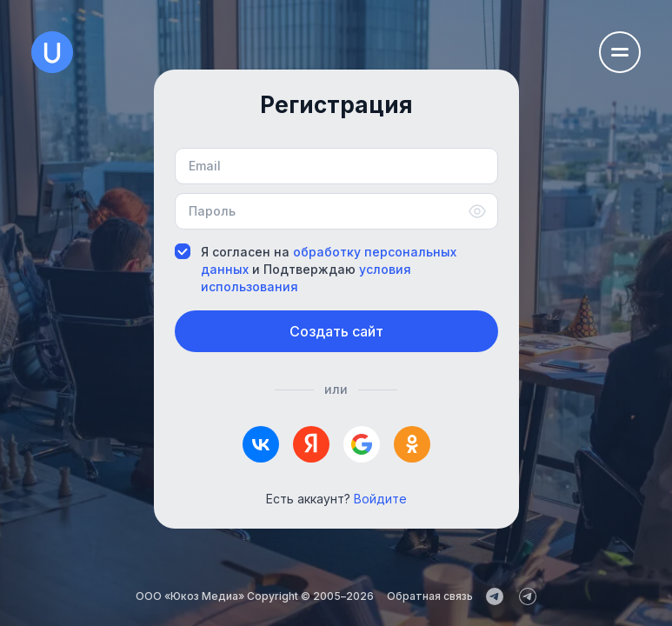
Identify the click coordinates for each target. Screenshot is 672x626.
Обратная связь (430, 596)
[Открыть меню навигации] (620, 52)
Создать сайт (336, 331)
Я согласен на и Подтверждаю (316, 269)
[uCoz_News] (495, 596)
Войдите (380, 499)
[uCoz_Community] (528, 596)
